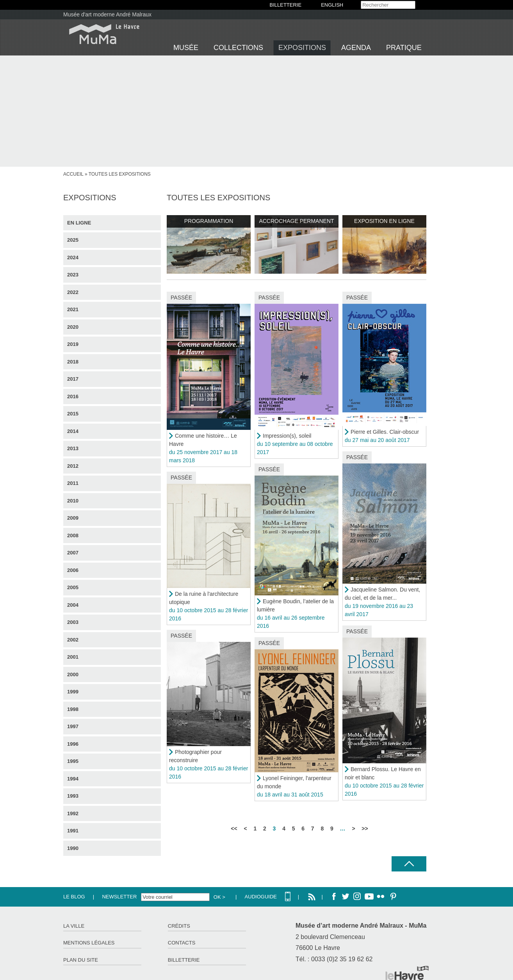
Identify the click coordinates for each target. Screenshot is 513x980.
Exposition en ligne (384, 221)
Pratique (404, 48)
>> (365, 829)
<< (234, 829)
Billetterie (184, 960)
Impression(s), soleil (287, 436)
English (332, 5)
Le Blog (74, 897)
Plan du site (81, 960)
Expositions (302, 48)
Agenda (356, 48)
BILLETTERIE (286, 5)
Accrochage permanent (296, 221)
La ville (74, 926)
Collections (238, 48)
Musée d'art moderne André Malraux (107, 14)
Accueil (73, 174)
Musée (186, 48)
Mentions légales (89, 943)
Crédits (179, 926)
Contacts (182, 943)
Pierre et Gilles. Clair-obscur (385, 432)
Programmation (209, 221)
